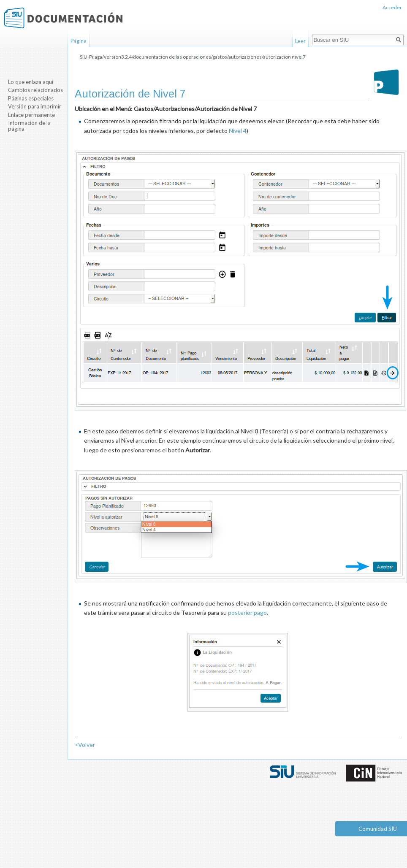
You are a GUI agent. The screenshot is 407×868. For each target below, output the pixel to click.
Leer (300, 41)
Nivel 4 (238, 131)
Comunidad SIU (378, 829)
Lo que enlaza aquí (31, 82)
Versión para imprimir (35, 106)
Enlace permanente (31, 115)
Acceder (392, 7)
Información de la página (29, 126)
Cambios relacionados (35, 90)
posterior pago (247, 612)
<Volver (85, 745)
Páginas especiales (31, 98)
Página (79, 41)
